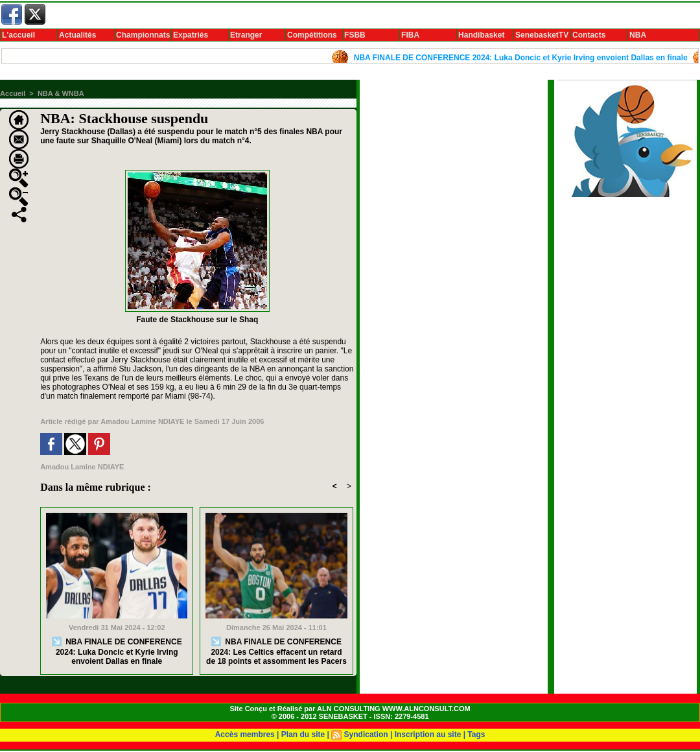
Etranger (246, 35)
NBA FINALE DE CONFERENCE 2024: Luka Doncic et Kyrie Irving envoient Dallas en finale (525, 58)
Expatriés (191, 35)
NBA (638, 35)
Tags (476, 734)
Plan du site (303, 734)
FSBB (355, 35)
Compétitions (312, 35)
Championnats (143, 35)
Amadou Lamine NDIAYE (142, 421)
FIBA (410, 35)
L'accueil (18, 35)
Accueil (13, 93)
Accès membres (245, 734)
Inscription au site (428, 734)
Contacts (589, 35)
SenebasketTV (542, 35)
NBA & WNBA (61, 93)
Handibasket (481, 35)
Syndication (366, 734)
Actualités (77, 35)
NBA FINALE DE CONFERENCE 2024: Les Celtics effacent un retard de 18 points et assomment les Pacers (276, 651)
